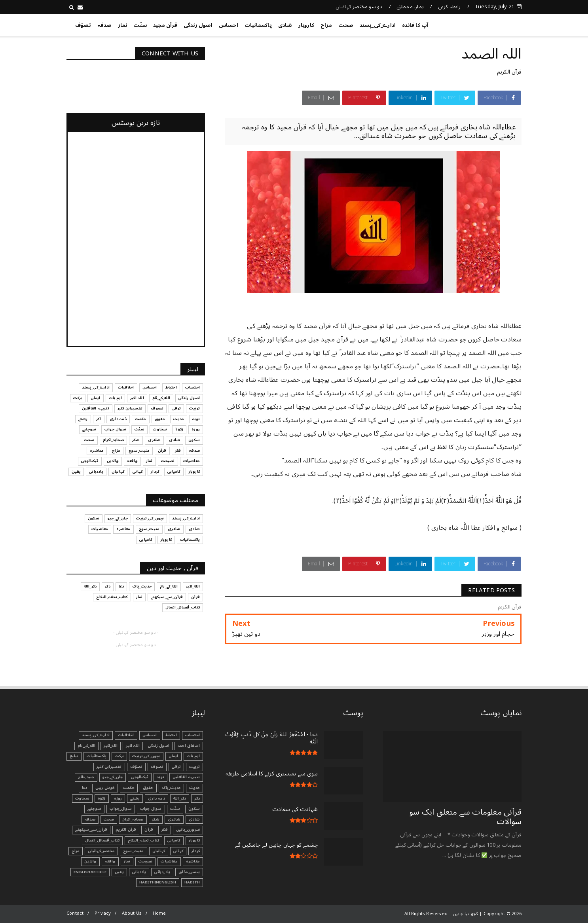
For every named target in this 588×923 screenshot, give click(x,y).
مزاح (326, 25)
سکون (194, 809)
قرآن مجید (165, 25)
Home (159, 913)
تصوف (157, 767)
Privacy (103, 913)
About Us (132, 913)
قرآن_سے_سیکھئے (91, 830)
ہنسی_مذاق (189, 872)
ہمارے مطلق (410, 7)
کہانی (178, 851)
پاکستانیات (258, 25)
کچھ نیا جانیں (490, 24)
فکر (165, 830)
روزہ (118, 798)
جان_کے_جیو (113, 777)
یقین (119, 872)
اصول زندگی (198, 25)
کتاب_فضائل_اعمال (102, 840)
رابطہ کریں (450, 7)
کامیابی (174, 840)
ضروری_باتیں (188, 830)
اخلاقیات (126, 735)
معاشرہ (193, 861)
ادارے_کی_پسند (378, 25)
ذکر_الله (180, 798)
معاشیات (169, 861)
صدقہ (104, 25)
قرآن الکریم (509, 72)
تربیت (194, 767)
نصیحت (145, 861)
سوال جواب (151, 809)
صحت (346, 25)
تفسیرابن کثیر (109, 767)
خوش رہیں (105, 788)
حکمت (129, 788)
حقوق (148, 788)
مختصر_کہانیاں (101, 851)
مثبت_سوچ (134, 851)
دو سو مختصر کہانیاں (359, 7)
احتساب (193, 735)
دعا (85, 788)
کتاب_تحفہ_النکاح (143, 840)
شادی (285, 25)
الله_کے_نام (86, 746)
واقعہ (110, 861)
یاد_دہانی (162, 872)
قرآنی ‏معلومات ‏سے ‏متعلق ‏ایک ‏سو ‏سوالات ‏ (466, 817)
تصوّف (83, 25)
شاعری (174, 819)
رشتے (135, 798)
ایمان (174, 756)
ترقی (176, 767)
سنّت (140, 25)
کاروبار (306, 25)
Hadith (192, 882)
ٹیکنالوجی (140, 777)
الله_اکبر (111, 746)
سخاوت (82, 798)
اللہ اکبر (133, 746)
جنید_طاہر (86, 777)
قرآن (149, 830)
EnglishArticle (90, 872)
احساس (229, 25)
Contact (75, 913)
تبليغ (74, 756)
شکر (156, 819)
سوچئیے (94, 809)
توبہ (160, 777)
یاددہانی (139, 872)
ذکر (197, 798)
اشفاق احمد (189, 746)
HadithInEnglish (158, 882)
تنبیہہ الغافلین (186, 777)
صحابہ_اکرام (133, 819)
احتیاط (171, 735)
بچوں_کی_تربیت (146, 756)
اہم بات (193, 756)
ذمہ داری (156, 798)
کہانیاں (159, 851)
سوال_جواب (121, 809)
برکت (119, 756)
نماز (123, 25)
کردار (196, 851)
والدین (90, 861)
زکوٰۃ (102, 798)
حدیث (194, 788)
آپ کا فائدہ (415, 25)
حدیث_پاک (172, 788)
